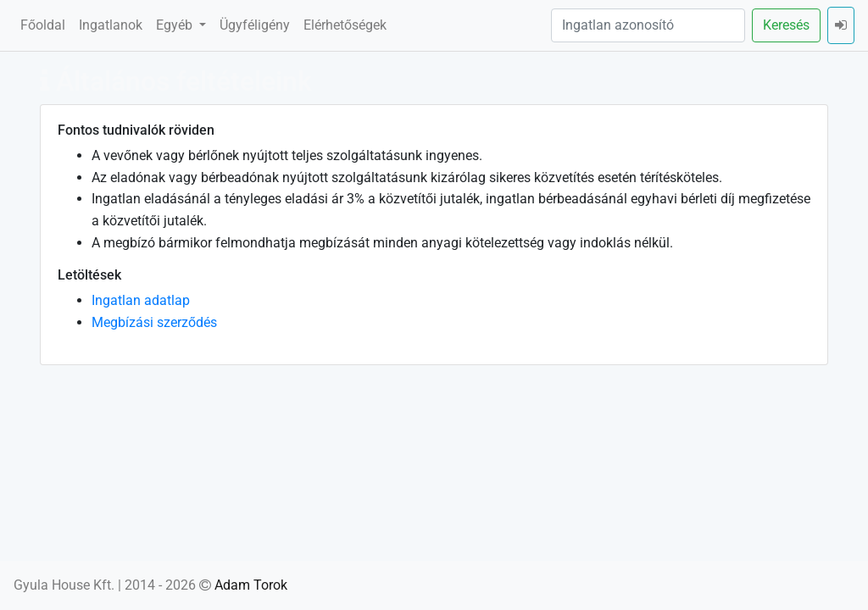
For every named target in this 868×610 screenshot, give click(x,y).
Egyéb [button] (176, 25)
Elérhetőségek (345, 25)
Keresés (786, 25)
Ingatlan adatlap (141, 300)
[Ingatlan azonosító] (648, 25)
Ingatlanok (111, 25)
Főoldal (43, 25)
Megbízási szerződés (154, 322)
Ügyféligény (255, 25)
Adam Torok (251, 585)
